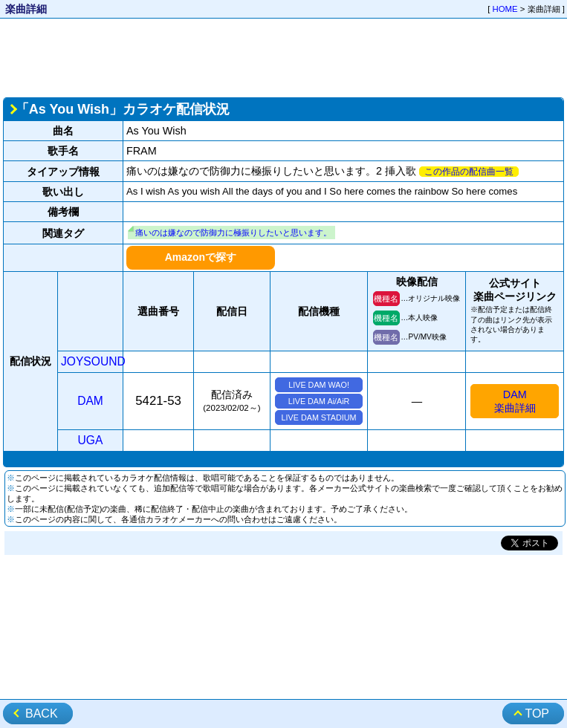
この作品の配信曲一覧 (469, 172)
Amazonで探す (201, 257)
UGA (91, 440)
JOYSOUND (93, 361)
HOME (505, 9)
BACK (42, 714)
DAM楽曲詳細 (515, 401)
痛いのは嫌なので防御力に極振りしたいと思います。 (233, 233)
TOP (537, 714)
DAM (90, 401)
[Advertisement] (283, 56)
